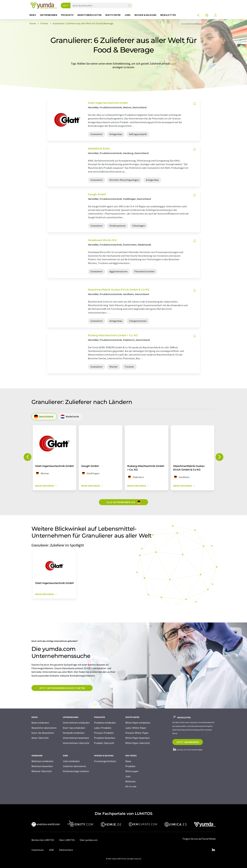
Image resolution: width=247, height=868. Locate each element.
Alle (65, 5)
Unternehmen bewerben (76, 738)
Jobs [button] (128, 15)
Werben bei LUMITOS (43, 840)
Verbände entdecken (74, 733)
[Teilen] (198, 15)
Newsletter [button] (168, 15)
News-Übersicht (40, 738)
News (128, 761)
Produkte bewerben (105, 738)
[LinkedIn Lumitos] (213, 850)
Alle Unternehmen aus (123, 502)
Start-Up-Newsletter (43, 733)
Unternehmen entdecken (76, 723)
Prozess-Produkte (104, 733)
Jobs (128, 776)
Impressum (38, 850)
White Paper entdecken (138, 723)
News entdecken (40, 723)
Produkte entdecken (105, 723)
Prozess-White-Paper (137, 733)
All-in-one (131, 786)
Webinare (130, 781)
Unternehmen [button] (49, 15)
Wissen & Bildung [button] (145, 15)
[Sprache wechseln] (207, 15)
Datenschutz (66, 850)
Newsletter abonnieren (44, 728)
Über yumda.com (89, 840)
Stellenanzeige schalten (76, 771)
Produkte (130, 766)
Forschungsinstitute (105, 761)
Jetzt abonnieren (188, 742)
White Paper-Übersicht (138, 743)
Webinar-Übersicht (42, 771)
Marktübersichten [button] (90, 15)
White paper (132, 771)
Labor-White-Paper (136, 728)
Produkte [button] (67, 15)
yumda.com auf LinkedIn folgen (187, 750)
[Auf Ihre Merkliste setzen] (195, 104)
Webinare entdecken (42, 761)
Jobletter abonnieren (74, 766)
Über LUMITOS (67, 840)
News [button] (33, 15)
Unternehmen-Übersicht (76, 743)
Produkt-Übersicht (104, 743)
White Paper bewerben (138, 738)
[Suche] (129, 6)
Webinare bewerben (42, 766)
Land (173, 64)
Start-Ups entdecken (74, 728)
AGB (51, 850)
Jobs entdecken (71, 761)
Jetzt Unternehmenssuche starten (62, 688)
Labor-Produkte (103, 728)
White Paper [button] (113, 15)
